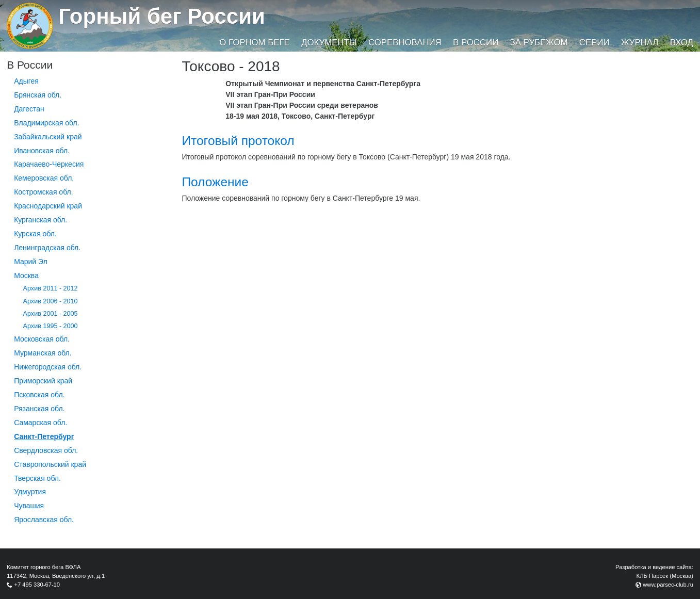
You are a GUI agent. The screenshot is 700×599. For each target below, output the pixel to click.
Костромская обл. (43, 192)
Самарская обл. (40, 423)
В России (476, 43)
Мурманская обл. (43, 353)
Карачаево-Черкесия (49, 164)
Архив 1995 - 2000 (51, 326)
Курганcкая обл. (40, 220)
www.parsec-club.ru (668, 585)
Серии (595, 43)
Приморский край (43, 381)
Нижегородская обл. (48, 367)
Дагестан (29, 109)
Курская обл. (35, 234)
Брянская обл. (38, 95)
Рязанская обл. (39, 409)
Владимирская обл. (46, 123)
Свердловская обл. (46, 450)
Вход (682, 43)
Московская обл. (42, 339)
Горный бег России (162, 16)
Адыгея (26, 81)
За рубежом (539, 43)
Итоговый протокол (238, 141)
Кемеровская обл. (44, 178)
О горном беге (254, 43)
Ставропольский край (50, 464)
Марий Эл (31, 262)
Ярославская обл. (44, 520)
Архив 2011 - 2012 (51, 288)
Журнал (640, 43)
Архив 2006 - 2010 (51, 301)
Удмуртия (30, 492)
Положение (215, 182)
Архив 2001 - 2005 (51, 314)
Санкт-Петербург (44, 436)
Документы (329, 43)
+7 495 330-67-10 (37, 585)
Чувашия (29, 506)
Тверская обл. (37, 478)
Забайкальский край (48, 137)
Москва (26, 276)
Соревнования (405, 43)
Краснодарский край (48, 206)
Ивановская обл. (42, 151)
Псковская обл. (39, 395)
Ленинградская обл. (47, 248)
